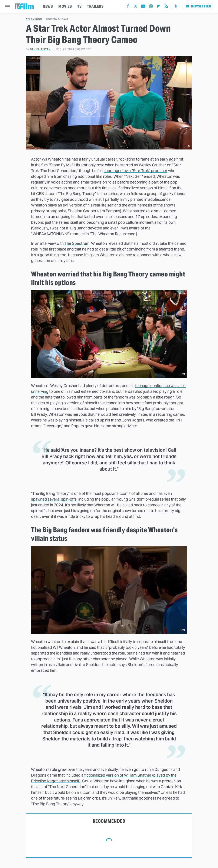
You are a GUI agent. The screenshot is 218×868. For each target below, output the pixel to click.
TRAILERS (95, 6)
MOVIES (65, 6)
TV (79, 6)
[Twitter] (136, 7)
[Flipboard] (159, 7)
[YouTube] (143, 7)
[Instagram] (151, 7)
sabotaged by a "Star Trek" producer (136, 171)
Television (34, 19)
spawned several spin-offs (54, 499)
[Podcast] (176, 6)
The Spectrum (77, 243)
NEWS (48, 6)
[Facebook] (128, 7)
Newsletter (198, 6)
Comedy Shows (57, 19)
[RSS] (166, 7)
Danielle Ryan (40, 49)
